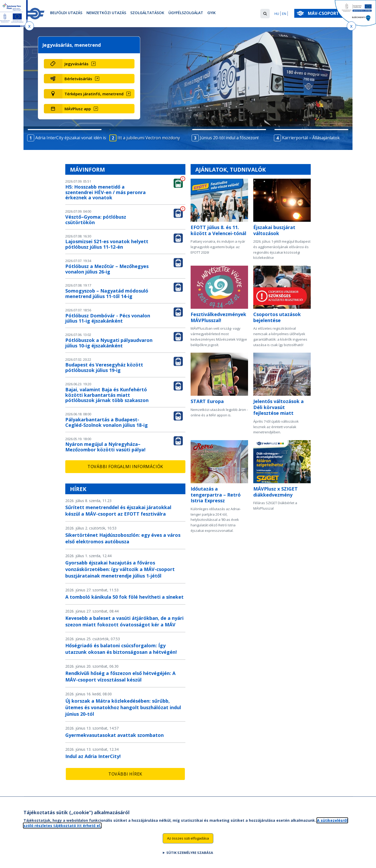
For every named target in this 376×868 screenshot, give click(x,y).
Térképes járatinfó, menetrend (94, 94)
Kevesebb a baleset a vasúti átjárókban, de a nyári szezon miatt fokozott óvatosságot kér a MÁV (124, 621)
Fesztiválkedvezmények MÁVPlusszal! (218, 317)
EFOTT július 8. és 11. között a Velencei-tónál (218, 230)
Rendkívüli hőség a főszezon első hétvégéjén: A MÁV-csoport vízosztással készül (120, 676)
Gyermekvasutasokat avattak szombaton (114, 735)
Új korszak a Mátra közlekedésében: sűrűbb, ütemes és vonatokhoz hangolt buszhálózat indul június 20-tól (123, 707)
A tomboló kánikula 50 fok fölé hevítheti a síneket (124, 597)
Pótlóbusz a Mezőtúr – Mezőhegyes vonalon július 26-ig (107, 269)
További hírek (125, 774)
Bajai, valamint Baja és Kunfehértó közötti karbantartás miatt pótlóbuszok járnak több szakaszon (107, 395)
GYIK (232, 14)
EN (284, 14)
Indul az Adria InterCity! (93, 756)
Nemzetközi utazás (113, 14)
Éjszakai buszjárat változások (274, 230)
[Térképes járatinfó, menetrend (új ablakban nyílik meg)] (98, 94)
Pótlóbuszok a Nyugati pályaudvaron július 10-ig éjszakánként (109, 343)
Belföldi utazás (69, 14)
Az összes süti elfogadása (188, 844)
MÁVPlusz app (78, 109)
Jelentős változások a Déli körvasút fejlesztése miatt (278, 407)
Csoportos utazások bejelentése (277, 317)
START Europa (207, 401)
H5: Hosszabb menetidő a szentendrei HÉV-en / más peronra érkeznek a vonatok (105, 192)
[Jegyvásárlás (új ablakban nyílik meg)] (98, 64)
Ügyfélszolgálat (203, 14)
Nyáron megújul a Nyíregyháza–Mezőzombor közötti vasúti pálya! (105, 447)
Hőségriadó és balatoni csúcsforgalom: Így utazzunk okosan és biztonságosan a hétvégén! (121, 649)
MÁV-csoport (324, 13)
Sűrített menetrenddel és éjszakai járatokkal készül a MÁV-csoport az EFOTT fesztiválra (118, 511)
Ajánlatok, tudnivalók (231, 170)
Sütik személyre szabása (190, 858)
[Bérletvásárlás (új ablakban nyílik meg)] (98, 79)
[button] (265, 14)
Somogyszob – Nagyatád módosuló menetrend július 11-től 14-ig (107, 293)
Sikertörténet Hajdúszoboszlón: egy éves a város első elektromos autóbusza (123, 538)
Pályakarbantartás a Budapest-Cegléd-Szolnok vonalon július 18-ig (107, 422)
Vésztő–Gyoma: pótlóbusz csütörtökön (96, 220)
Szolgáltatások (159, 14)
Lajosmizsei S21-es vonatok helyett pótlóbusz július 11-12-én (107, 244)
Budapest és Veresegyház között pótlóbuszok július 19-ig (104, 367)
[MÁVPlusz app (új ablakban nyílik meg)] (98, 109)
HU (277, 14)
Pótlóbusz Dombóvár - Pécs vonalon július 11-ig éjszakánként (108, 318)
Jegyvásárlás (77, 64)
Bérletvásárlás (78, 79)
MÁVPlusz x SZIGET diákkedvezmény (275, 492)
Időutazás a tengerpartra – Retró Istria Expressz (216, 495)
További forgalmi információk (125, 467)
